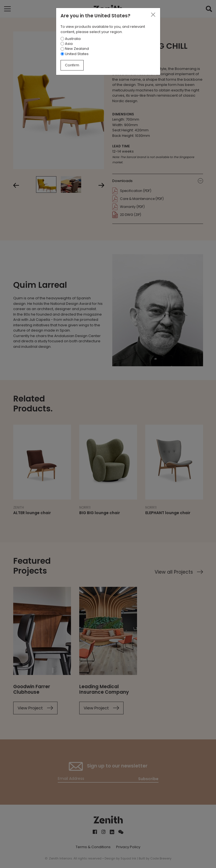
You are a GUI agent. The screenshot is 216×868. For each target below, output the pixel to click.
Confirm (72, 65)
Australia (71, 39)
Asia (67, 44)
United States (75, 54)
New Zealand (75, 49)
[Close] (153, 15)
